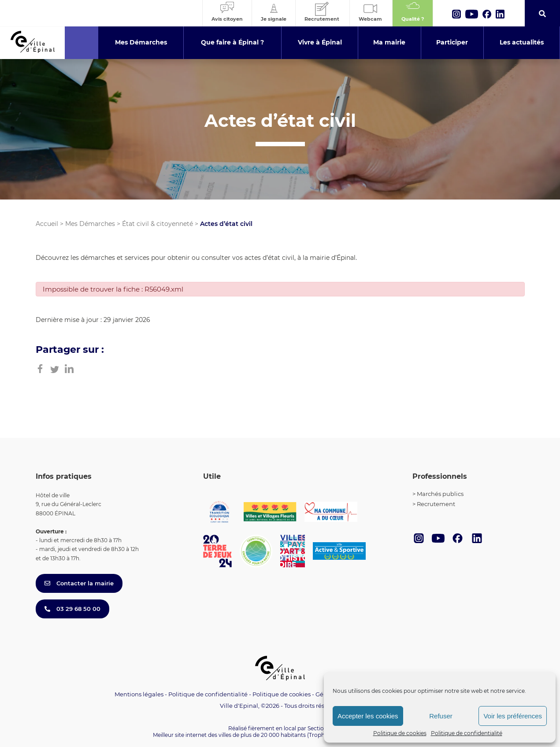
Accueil (47, 224)
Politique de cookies (400, 733)
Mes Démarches (90, 224)
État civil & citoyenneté (158, 224)
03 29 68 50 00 (72, 609)
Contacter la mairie (79, 583)
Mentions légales (139, 694)
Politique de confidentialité (467, 733)
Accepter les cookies (368, 716)
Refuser (441, 716)
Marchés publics (440, 494)
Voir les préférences (513, 716)
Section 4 (320, 728)
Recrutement (436, 504)
